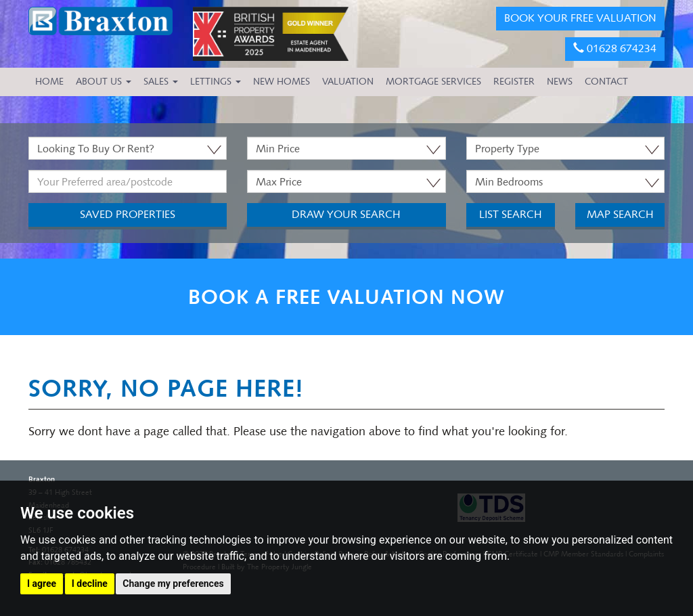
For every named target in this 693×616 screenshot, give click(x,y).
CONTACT (606, 82)
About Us (104, 82)
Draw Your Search (346, 214)
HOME (49, 82)
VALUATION (348, 82)
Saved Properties (128, 214)
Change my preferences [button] (173, 584)
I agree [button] (42, 584)
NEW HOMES (282, 82)
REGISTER (514, 82)
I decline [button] (90, 584)
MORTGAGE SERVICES (433, 82)
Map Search (620, 214)
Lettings (216, 82)
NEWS (560, 82)
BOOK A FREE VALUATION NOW (346, 297)
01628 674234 (615, 48)
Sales (161, 82)
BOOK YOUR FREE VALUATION (580, 18)
